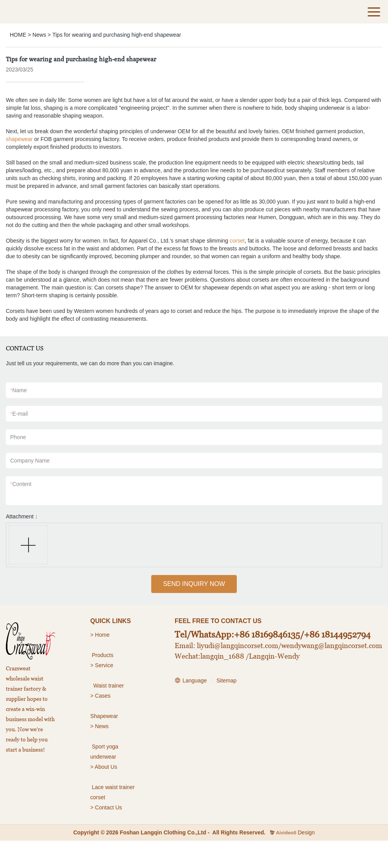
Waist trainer (109, 686)
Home (103, 635)
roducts (104, 655)
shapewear (19, 139)
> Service (102, 665)
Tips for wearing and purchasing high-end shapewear (117, 35)
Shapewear (104, 716)
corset (237, 241)
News (39, 35)
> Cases (100, 696)
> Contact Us (106, 807)
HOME (18, 35)
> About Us (104, 767)
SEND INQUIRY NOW (194, 584)
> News (99, 726)
